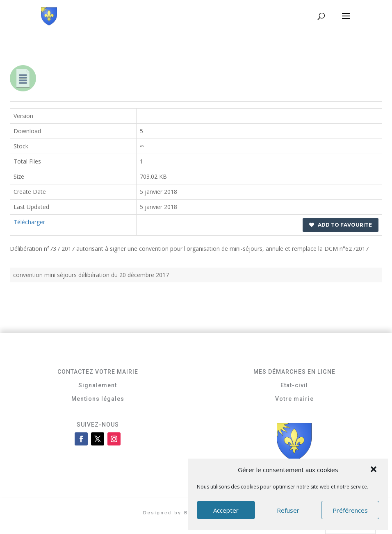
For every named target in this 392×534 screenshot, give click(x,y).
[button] (374, 470)
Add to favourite (341, 225)
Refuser (288, 510)
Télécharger (29, 222)
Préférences (350, 510)
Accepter (226, 510)
